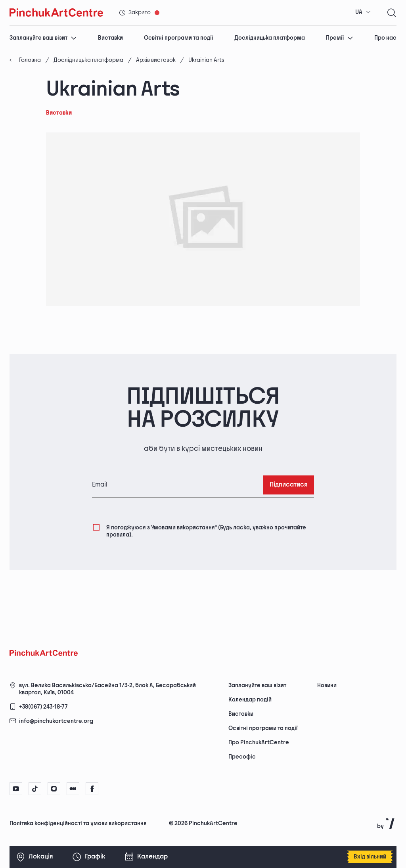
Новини (327, 685)
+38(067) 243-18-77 (43, 707)
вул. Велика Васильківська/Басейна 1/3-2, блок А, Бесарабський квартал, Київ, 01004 (107, 689)
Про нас (385, 38)
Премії (340, 38)
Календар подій (250, 700)
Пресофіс (242, 757)
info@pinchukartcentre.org (56, 721)
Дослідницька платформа (270, 38)
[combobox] (363, 12)
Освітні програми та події (178, 38)
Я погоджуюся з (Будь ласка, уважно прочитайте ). (206, 531)
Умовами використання (183, 528)
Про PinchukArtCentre (259, 742)
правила (118, 535)
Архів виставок (156, 60)
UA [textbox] (359, 12)
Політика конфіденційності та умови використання (78, 823)
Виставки (110, 38)
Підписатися (289, 485)
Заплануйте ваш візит (43, 38)
